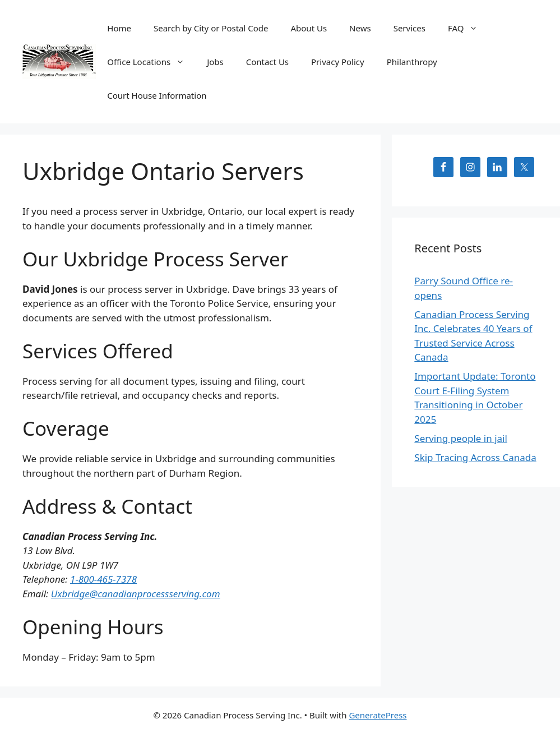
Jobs (215, 62)
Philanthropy (412, 62)
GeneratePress (378, 715)
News (360, 28)
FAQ (469, 28)
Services (409, 28)
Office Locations (151, 62)
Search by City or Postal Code (211, 28)
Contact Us (267, 62)
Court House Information (157, 95)
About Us (309, 28)
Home (119, 28)
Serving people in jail (461, 438)
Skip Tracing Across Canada (475, 457)
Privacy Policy (338, 62)
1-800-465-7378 (103, 579)
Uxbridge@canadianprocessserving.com (136, 594)
